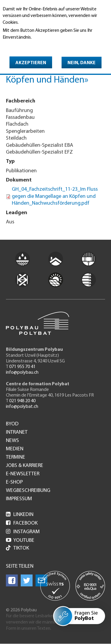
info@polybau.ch (22, 372)
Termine (16, 457)
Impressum (19, 499)
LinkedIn (20, 515)
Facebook (22, 523)
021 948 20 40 (22, 401)
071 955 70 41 (22, 367)
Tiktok (17, 548)
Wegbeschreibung (28, 491)
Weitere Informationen (28, 46)
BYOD (12, 424)
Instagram (23, 532)
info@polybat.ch (22, 407)
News (12, 441)
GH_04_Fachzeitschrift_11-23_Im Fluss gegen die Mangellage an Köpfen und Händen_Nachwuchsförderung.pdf (55, 196)
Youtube (20, 540)
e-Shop (14, 482)
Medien (15, 449)
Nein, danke (82, 63)
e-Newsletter (23, 474)
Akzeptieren (31, 63)
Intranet (17, 433)
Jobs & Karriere (25, 466)
